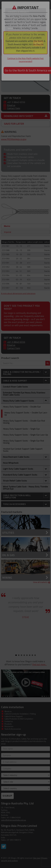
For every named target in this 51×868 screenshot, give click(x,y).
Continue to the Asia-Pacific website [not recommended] (26, 60)
